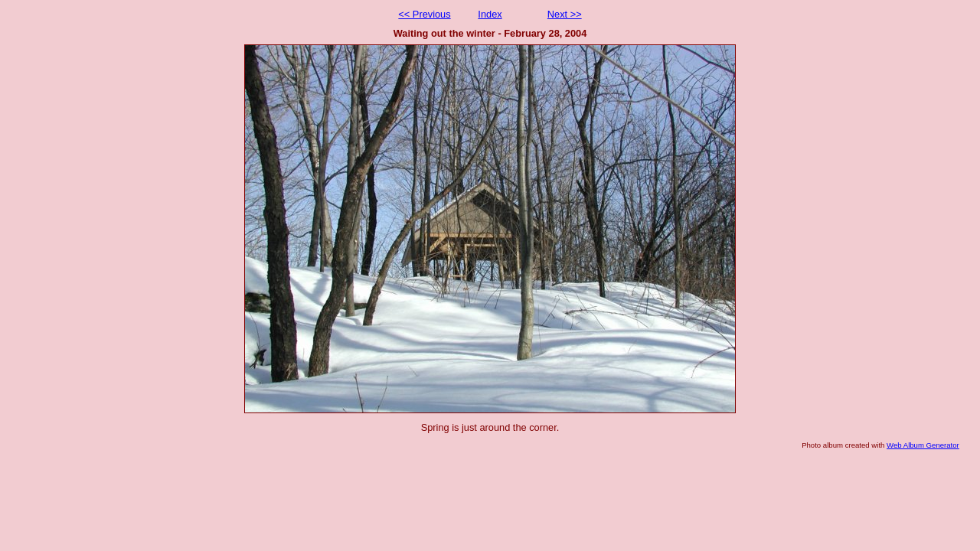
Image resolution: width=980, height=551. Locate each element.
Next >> (565, 14)
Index (490, 14)
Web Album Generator (923, 445)
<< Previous (424, 14)
